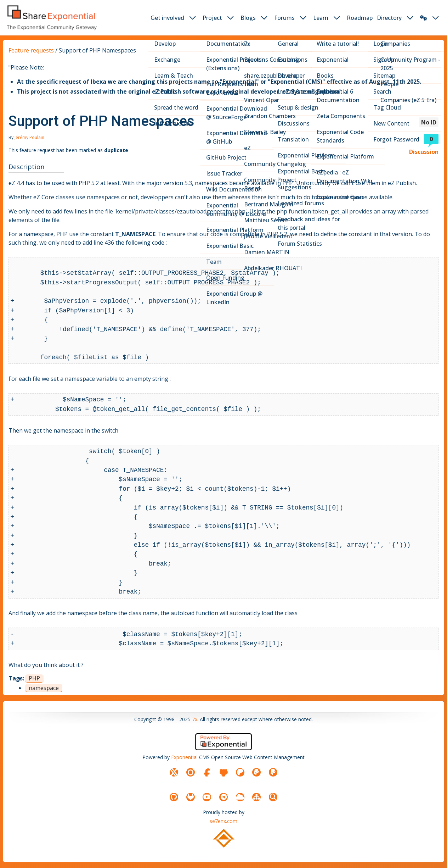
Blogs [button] (248, 18)
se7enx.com (223, 821)
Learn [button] (321, 18)
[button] (424, 18)
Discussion (424, 152)
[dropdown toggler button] (193, 18)
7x (195, 719)
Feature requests (31, 50)
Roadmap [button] (360, 18)
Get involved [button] (167, 18)
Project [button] (212, 18)
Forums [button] (284, 18)
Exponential (184, 757)
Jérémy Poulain (29, 137)
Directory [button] (389, 18)
